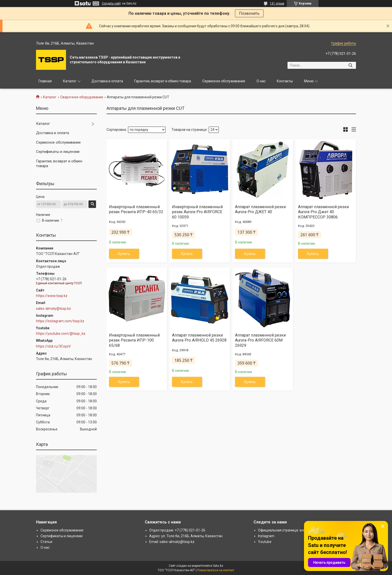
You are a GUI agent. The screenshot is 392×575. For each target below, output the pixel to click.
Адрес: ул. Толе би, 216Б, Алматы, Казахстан (186, 536)
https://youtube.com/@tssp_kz (61, 334)
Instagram (266, 536)
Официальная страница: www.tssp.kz (289, 530)
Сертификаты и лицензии (58, 152)
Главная (45, 81)
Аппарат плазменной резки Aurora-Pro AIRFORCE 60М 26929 (260, 340)
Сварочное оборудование (82, 97)
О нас (261, 81)
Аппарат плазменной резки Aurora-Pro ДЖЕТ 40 (260, 209)
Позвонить (249, 13)
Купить (124, 254)
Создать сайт (111, 4)
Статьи (46, 542)
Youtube (265, 542)
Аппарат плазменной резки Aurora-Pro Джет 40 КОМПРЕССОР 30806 (323, 212)
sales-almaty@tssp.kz (53, 309)
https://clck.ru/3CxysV (53, 346)
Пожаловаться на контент (216, 570)
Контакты (285, 81)
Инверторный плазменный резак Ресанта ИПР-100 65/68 (134, 340)
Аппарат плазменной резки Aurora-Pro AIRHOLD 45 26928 (199, 338)
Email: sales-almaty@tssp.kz (172, 542)
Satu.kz (218, 566)
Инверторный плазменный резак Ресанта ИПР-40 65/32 (136, 209)
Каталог (70, 81)
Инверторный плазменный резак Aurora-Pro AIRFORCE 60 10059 (197, 212)
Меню (309, 81)
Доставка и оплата (107, 81)
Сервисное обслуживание (224, 81)
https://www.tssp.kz (52, 296)
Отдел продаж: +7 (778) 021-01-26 (177, 530)
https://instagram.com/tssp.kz (60, 321)
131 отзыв (277, 4)
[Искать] (350, 65)
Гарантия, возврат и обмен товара (163, 81)
